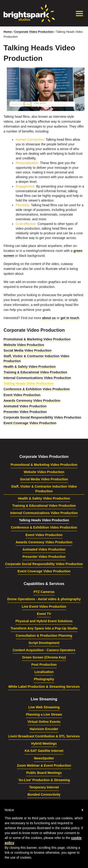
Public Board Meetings (44, 773)
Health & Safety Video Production (30, 367)
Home (8, 32)
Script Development (44, 643)
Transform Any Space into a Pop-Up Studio (44, 628)
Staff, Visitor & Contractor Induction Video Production (44, 489)
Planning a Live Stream (44, 714)
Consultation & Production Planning (44, 636)
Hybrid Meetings (44, 743)
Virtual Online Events (44, 722)
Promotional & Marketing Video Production (37, 339)
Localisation (44, 672)
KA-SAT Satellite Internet (44, 751)
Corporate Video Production (34, 32)
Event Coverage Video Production (30, 423)
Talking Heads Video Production (29, 383)
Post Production (44, 665)
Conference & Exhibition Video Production (37, 389)
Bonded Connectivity (44, 794)
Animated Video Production (25, 406)
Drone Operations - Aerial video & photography (44, 599)
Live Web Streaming (44, 707)
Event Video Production (22, 395)
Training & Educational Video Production (35, 372)
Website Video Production (24, 345)
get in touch (70, 318)
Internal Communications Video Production (37, 378)
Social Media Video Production (27, 350)
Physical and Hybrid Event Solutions (44, 621)
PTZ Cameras (44, 592)
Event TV (44, 614)
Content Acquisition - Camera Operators (44, 650)
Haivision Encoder (44, 729)
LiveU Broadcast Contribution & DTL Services (44, 736)
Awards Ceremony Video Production (32, 401)
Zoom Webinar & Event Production (44, 765)
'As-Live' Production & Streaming (44, 780)
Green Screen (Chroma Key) (44, 657)
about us (49, 318)
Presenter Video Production (25, 412)
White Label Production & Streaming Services (44, 687)
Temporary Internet (44, 787)
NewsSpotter (44, 758)
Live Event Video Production (44, 607)
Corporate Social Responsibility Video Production (42, 417)
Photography (44, 679)
